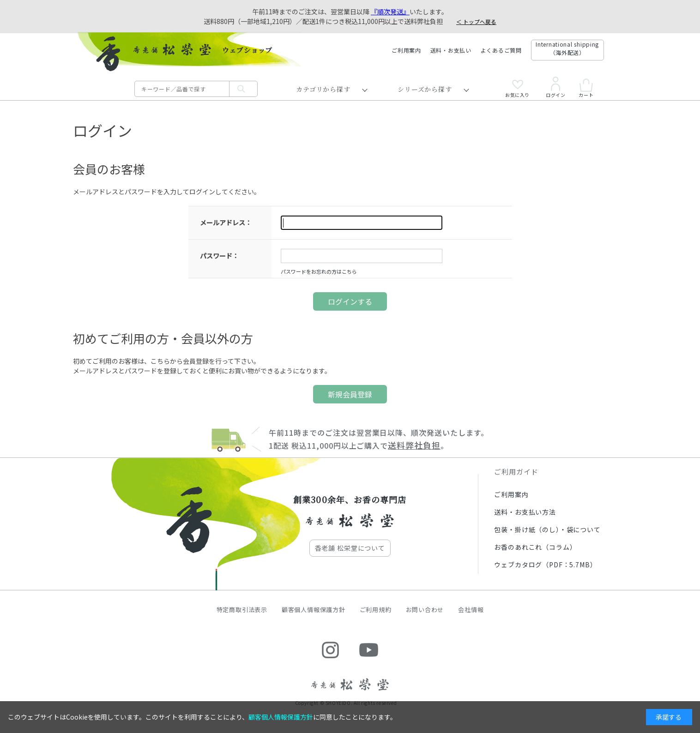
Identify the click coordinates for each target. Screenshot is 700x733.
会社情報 (471, 610)
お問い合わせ (425, 610)
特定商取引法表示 (242, 610)
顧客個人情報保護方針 (314, 610)
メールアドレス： (226, 222)
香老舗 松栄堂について (350, 548)
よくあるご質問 (501, 50)
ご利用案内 (406, 50)
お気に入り (517, 89)
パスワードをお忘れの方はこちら (319, 271)
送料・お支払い (451, 50)
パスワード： (219, 256)
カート (586, 88)
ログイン (555, 87)
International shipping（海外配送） (567, 48)
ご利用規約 (376, 610)
